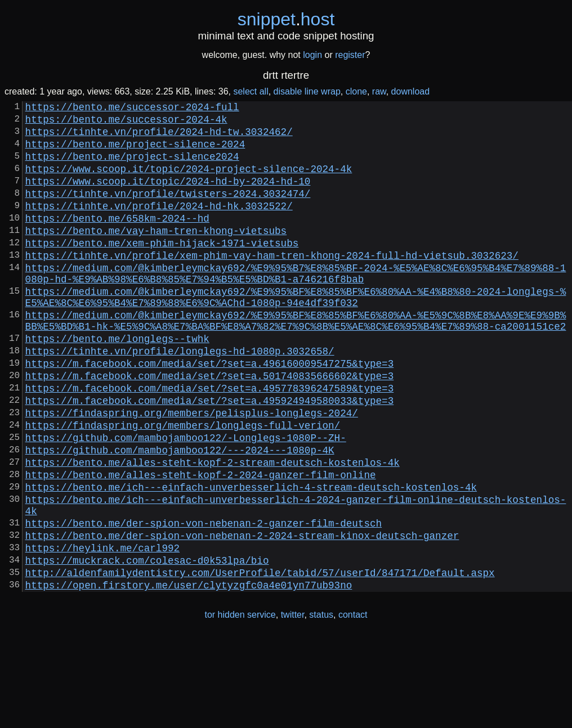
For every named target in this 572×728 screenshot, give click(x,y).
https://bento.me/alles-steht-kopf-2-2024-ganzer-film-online (201, 544)
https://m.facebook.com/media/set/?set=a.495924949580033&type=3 (210, 456)
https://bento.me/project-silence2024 (132, 167)
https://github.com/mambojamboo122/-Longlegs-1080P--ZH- (186, 500)
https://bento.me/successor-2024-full (132, 109)
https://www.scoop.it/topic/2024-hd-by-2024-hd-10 (168, 196)
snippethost (286, 19)
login (312, 55)
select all (251, 91)
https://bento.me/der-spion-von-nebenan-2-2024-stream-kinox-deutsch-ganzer (242, 616)
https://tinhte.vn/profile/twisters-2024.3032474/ (168, 211)
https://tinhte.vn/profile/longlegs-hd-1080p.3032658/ (180, 398)
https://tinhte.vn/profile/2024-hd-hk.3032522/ (159, 226)
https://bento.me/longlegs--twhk (117, 383)
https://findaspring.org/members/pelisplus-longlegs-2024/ (192, 471)
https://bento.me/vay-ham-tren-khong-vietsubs (156, 255)
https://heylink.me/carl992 (102, 631)
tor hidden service (240, 705)
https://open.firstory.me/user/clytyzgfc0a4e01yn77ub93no (189, 675)
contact (353, 705)
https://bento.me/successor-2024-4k (126, 123)
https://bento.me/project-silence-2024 (135, 152)
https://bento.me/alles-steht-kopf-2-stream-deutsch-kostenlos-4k (213, 529)
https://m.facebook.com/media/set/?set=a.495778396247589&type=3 (210, 442)
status (321, 705)
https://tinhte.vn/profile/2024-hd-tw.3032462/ (159, 138)
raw (379, 91)
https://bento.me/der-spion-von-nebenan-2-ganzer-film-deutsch (204, 601)
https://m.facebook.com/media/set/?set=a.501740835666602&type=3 (210, 427)
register (350, 55)
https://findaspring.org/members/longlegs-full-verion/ (183, 486)
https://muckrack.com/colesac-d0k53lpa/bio (147, 645)
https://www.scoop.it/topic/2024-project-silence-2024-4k (189, 182)
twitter (293, 705)
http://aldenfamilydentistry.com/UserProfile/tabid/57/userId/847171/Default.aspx (260, 660)
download (411, 91)
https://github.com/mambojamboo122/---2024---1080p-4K (180, 515)
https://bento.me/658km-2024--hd (117, 240)
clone (356, 91)
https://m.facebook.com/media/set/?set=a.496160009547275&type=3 (210, 412)
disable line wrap (307, 91)
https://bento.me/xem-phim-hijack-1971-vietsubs (162, 269)
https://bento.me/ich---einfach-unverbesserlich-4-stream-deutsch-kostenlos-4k (251, 559)
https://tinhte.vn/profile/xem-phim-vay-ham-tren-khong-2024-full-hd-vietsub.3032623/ (272, 284)
